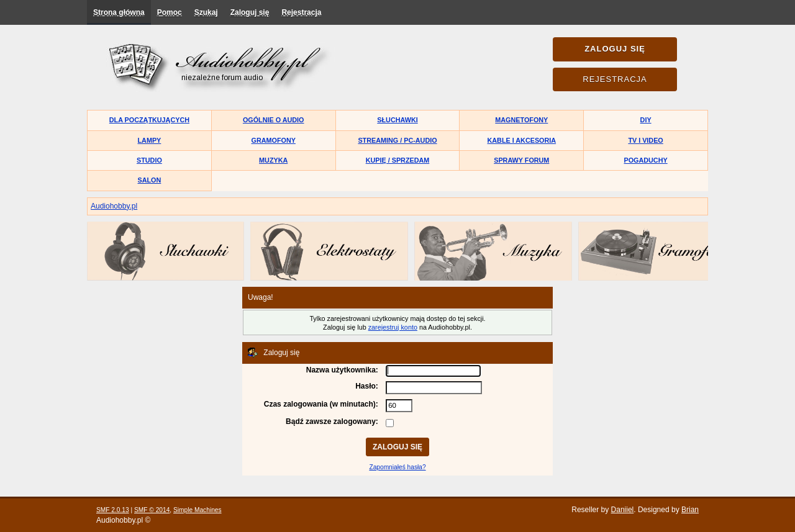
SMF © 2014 (152, 510)
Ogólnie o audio (274, 120)
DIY (646, 120)
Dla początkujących (149, 120)
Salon (150, 180)
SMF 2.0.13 (113, 510)
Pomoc (170, 12)
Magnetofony (521, 120)
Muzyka (273, 160)
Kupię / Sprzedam (398, 160)
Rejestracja (301, 12)
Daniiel (623, 510)
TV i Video (645, 140)
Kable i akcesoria (522, 140)
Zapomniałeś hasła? (397, 467)
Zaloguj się (250, 12)
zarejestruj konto (393, 327)
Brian (690, 510)
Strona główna (119, 12)
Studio (149, 160)
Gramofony (274, 140)
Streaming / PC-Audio (397, 140)
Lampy (150, 140)
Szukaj (206, 12)
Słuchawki (397, 120)
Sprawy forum (521, 160)
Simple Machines (198, 510)
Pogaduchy (645, 160)
